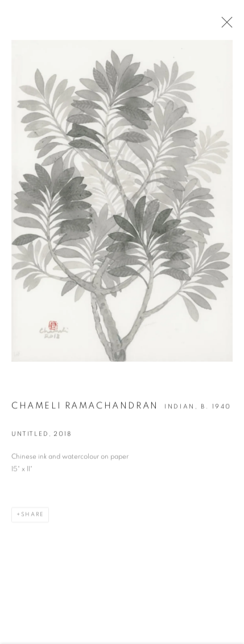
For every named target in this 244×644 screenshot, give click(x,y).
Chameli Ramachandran (85, 407)
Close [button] (224, 26)
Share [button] (32, 516)
